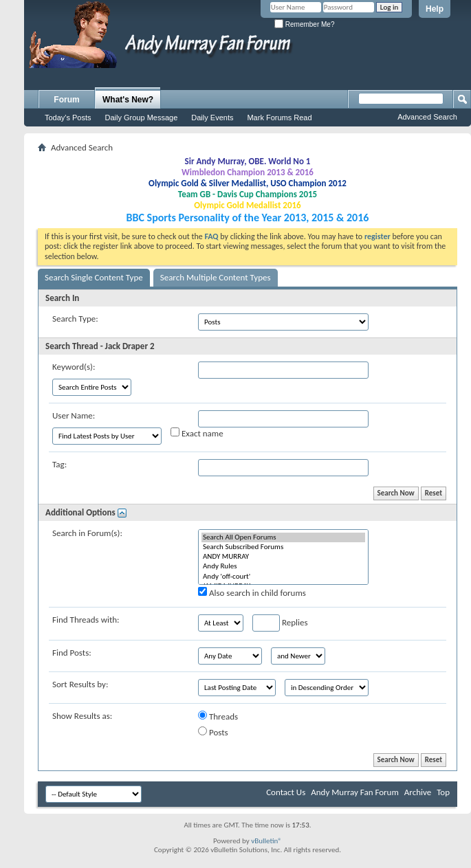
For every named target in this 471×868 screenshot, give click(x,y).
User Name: (74, 415)
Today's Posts (68, 118)
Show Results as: (82, 716)
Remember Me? (304, 24)
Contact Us (286, 792)
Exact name (197, 433)
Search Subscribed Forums (283, 547)
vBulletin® (266, 841)
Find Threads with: (86, 620)
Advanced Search (427, 117)
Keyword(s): (74, 367)
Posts (213, 732)
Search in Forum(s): (87, 533)
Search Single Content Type (94, 277)
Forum (66, 100)
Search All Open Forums (283, 537)
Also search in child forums (252, 592)
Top (443, 792)
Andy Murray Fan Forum (355, 792)
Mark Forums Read (279, 118)
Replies (280, 623)
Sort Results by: (80, 684)
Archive (418, 792)
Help (435, 9)
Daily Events (212, 118)
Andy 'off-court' (283, 577)
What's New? (128, 100)
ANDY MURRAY (283, 557)
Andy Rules (283, 566)
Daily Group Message (142, 118)
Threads (218, 716)
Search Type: (75, 319)
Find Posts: (72, 653)
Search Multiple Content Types (216, 277)
